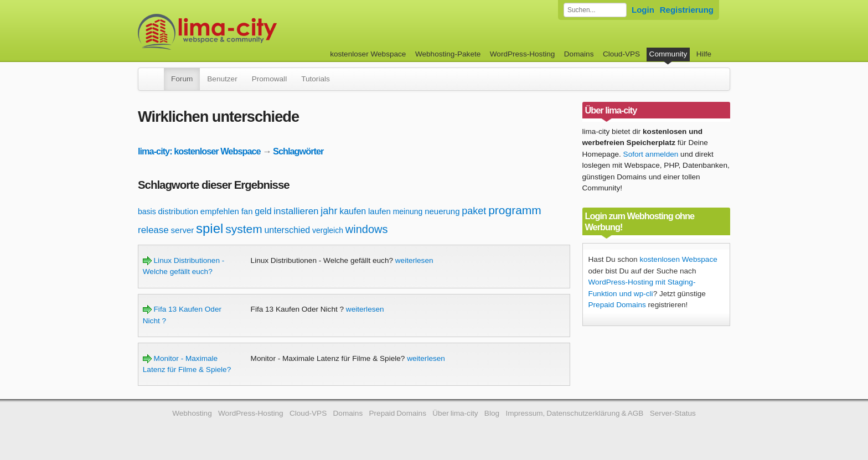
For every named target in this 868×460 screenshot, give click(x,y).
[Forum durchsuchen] (595, 10)
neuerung (442, 211)
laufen (379, 211)
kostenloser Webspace (368, 54)
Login (643, 10)
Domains (579, 54)
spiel (210, 228)
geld (263, 211)
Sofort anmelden (651, 154)
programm (515, 210)
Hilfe (704, 54)
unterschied (287, 230)
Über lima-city (455, 413)
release (153, 230)
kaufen (353, 211)
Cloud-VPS (621, 54)
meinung (408, 211)
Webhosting (192, 413)
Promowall (269, 79)
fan (247, 211)
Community (668, 54)
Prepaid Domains (617, 305)
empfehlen (220, 211)
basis (147, 211)
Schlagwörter (298, 151)
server (183, 230)
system (244, 229)
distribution (178, 211)
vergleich (328, 230)
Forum (182, 79)
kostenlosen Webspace (678, 259)
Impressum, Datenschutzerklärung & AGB (574, 413)
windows (367, 229)
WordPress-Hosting (523, 54)
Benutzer (222, 79)
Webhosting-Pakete (448, 54)
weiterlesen (414, 260)
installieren (296, 211)
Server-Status (673, 413)
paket (474, 211)
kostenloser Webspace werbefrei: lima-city (249, 32)
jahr (329, 211)
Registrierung (687, 10)
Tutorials (316, 79)
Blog (492, 413)
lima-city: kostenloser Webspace (199, 151)
